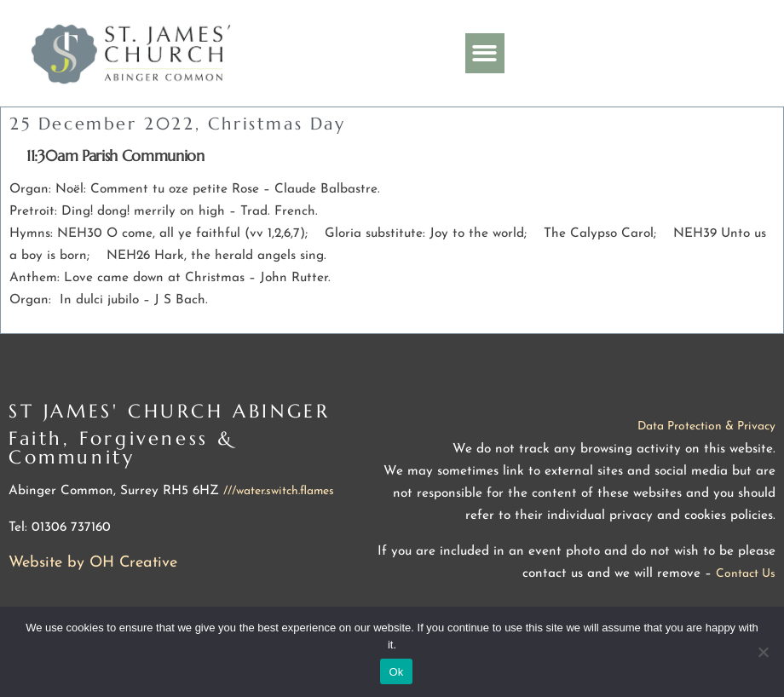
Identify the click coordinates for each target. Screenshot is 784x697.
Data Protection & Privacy (706, 426)
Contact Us (746, 574)
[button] (485, 53)
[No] (763, 652)
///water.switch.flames (279, 491)
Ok (396, 672)
